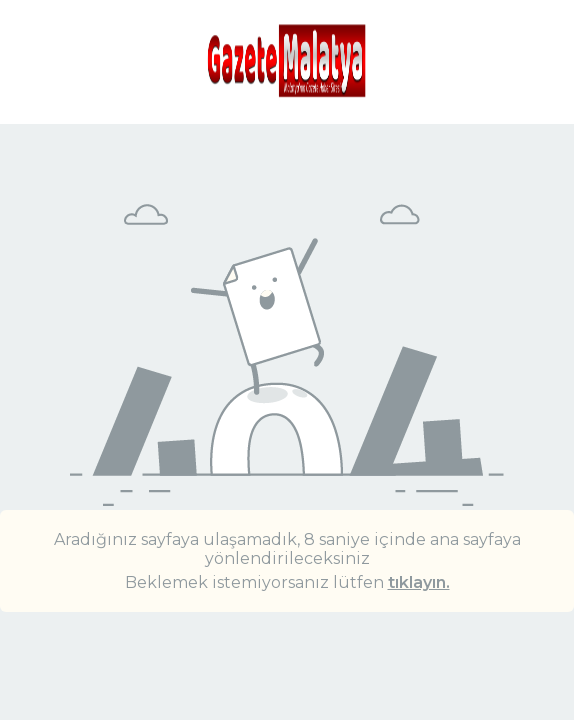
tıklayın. (419, 582)
